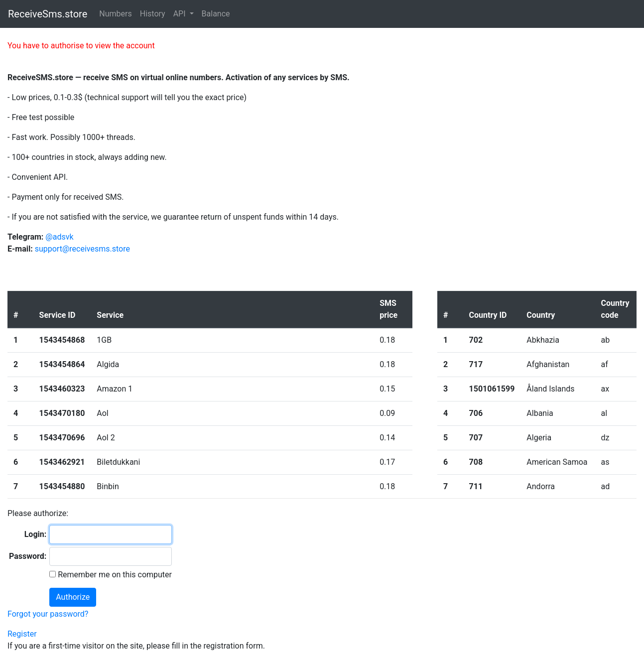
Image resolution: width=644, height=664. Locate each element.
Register (22, 634)
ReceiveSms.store (48, 14)
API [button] (181, 14)
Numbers (115, 14)
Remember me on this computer (114, 575)
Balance (216, 14)
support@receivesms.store (82, 249)
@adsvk (59, 237)
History (153, 14)
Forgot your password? (48, 614)
